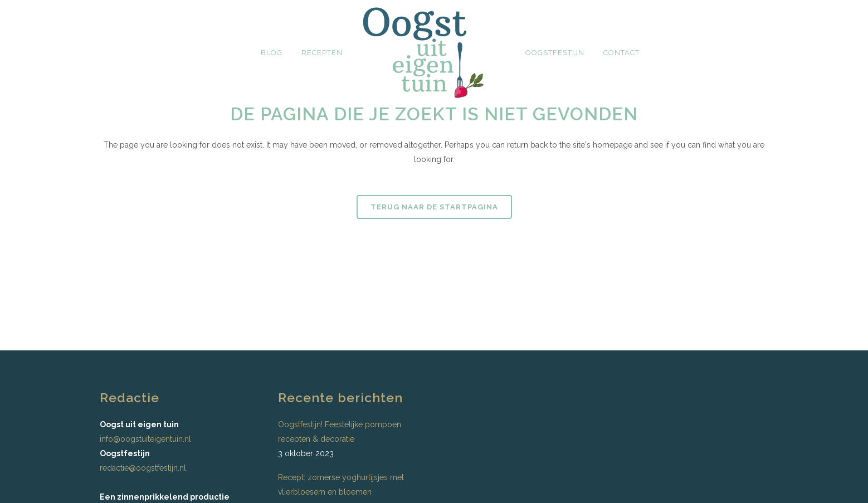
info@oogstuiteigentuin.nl (145, 439)
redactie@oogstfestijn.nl (143, 468)
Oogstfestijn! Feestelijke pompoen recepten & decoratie (340, 432)
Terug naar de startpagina (434, 207)
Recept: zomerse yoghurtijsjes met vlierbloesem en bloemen (341, 485)
